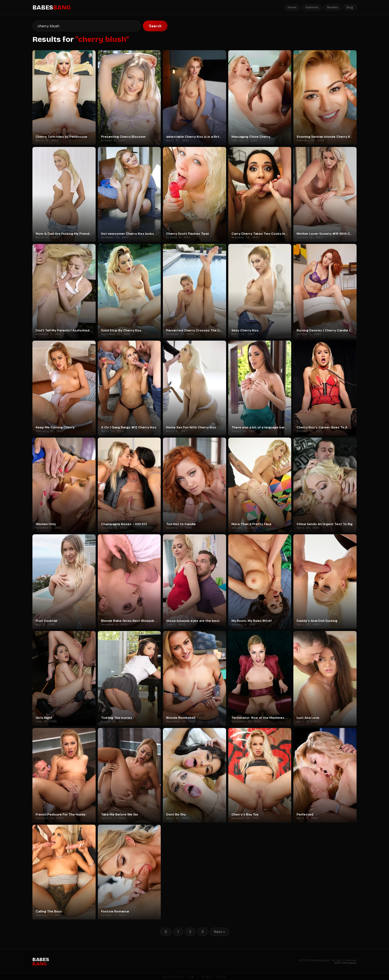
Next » (219, 932)
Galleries (312, 7)
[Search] (87, 26)
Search (155, 26)
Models (333, 7)
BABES (52, 8)
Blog (350, 7)
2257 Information (345, 963)
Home (292, 7)
